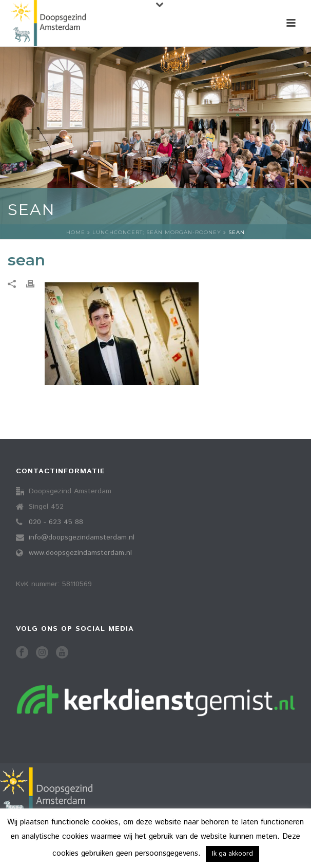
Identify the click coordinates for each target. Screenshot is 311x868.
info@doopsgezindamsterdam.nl (82, 537)
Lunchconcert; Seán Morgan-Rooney (157, 232)
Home (76, 232)
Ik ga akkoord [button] (232, 854)
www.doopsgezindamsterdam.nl (80, 553)
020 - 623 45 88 (56, 522)
